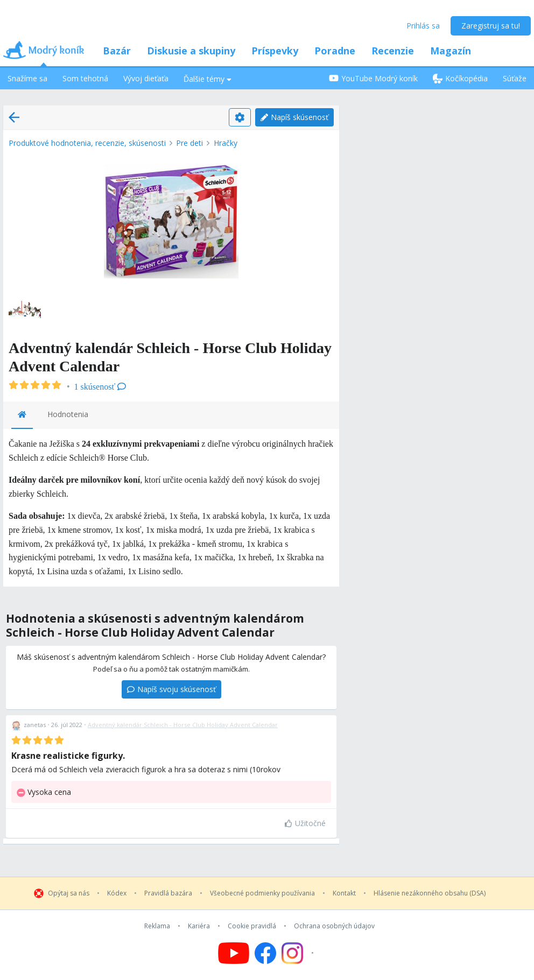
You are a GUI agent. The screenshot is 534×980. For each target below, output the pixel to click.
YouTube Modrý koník (373, 78)
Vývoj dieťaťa (146, 78)
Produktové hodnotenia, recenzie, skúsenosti (87, 143)
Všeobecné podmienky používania (262, 893)
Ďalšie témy (208, 79)
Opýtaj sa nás (69, 893)
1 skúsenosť (100, 387)
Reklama (157, 926)
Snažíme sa (27, 78)
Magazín (451, 51)
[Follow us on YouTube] (234, 953)
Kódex (117, 893)
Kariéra (199, 926)
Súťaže (515, 78)
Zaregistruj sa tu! (491, 26)
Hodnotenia (68, 414)
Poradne (335, 51)
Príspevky (275, 51)
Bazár (117, 51)
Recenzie (393, 51)
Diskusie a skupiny (191, 51)
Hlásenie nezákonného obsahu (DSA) (430, 893)
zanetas (35, 725)
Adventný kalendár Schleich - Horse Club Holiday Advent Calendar (183, 725)
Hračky (226, 143)
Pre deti (189, 143)
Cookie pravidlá (252, 926)
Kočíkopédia (460, 78)
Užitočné (305, 823)
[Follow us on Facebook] (265, 953)
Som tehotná (85, 78)
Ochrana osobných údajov (334, 926)
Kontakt (344, 893)
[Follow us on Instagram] (299, 953)
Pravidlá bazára (168, 893)
